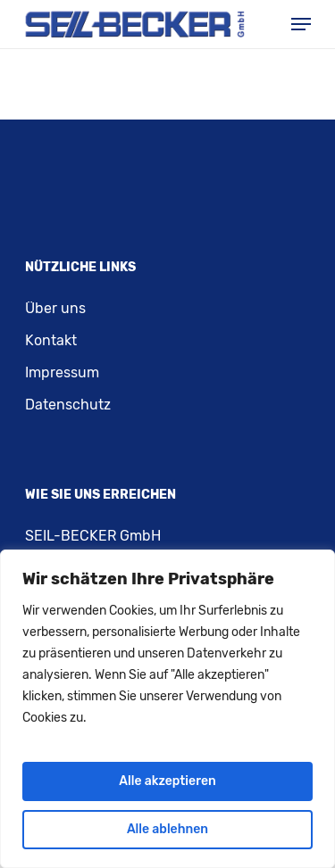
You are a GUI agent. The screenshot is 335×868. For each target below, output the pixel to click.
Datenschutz (68, 405)
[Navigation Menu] (301, 24)
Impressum (62, 372)
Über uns (55, 308)
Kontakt (51, 340)
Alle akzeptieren (167, 781)
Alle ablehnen (167, 829)
